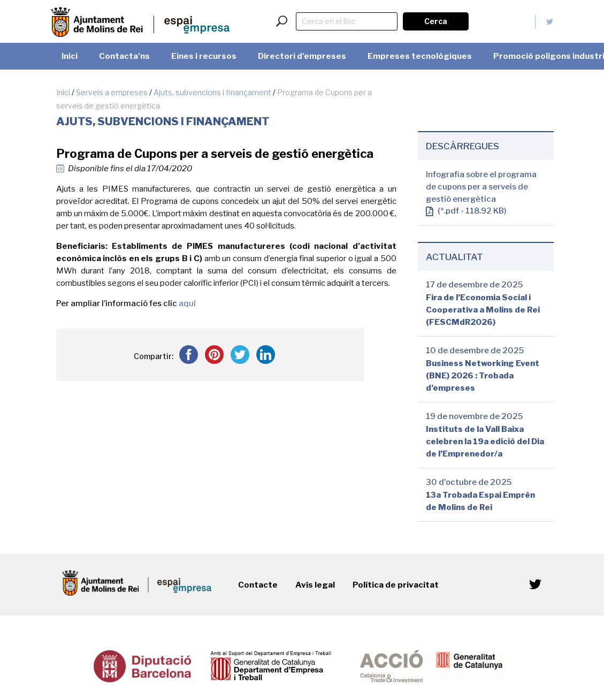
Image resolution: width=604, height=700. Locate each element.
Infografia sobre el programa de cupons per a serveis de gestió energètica (481, 187)
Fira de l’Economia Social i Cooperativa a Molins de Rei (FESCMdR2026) (483, 310)
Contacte (258, 585)
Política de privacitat (396, 585)
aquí (187, 303)
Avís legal (315, 585)
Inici (63, 92)
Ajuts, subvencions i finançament (212, 92)
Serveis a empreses (112, 92)
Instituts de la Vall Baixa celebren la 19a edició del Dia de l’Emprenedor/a (485, 442)
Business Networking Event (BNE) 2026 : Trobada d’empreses (483, 376)
